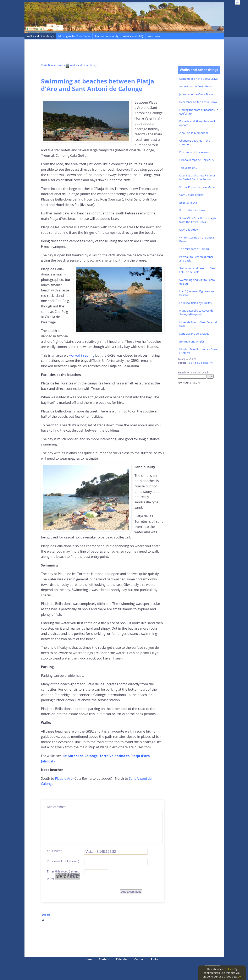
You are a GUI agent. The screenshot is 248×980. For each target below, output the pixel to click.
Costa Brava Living (52, 65)
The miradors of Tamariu (195, 249)
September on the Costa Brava (199, 79)
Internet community (107, 36)
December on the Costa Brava (198, 102)
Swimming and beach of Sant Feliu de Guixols (197, 270)
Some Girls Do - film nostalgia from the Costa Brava (198, 220)
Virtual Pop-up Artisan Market (198, 187)
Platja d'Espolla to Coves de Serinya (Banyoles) (196, 312)
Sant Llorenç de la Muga (194, 334)
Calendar (122, 959)
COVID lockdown (190, 230)
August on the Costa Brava (196, 86)
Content (104, 959)
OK (239, 976)
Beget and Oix (188, 203)
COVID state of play (191, 195)
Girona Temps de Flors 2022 (197, 160)
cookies (228, 969)
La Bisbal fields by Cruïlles (195, 303)
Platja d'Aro (64, 778)
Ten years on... (188, 168)
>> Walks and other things (79, 65)
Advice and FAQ (133, 36)
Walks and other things (40, 36)
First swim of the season (194, 152)
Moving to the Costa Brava (74, 36)
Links (155, 959)
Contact (139, 959)
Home (89, 959)
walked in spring (82, 355)
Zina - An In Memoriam (194, 133)
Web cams (154, 36)
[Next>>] (208, 363)
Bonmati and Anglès (192, 341)
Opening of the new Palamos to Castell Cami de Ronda (197, 177)
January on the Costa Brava (196, 94)
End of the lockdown (192, 210)
